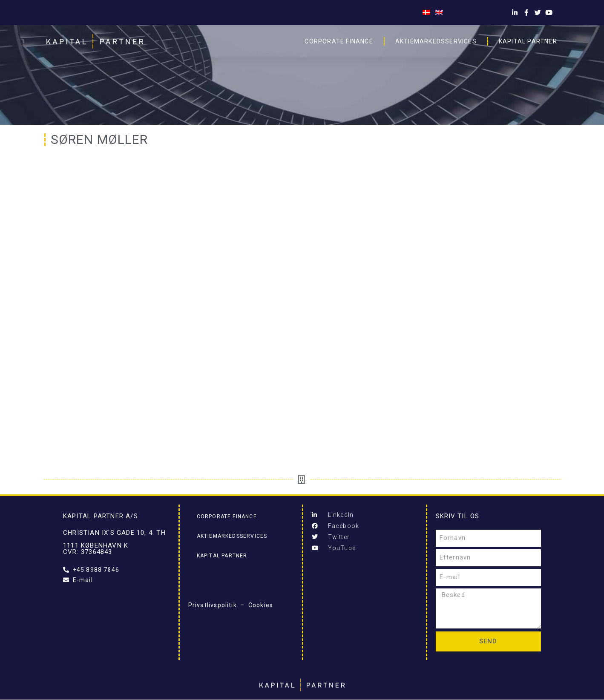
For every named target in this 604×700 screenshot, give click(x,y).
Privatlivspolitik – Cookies (231, 605)
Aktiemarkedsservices (436, 41)
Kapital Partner (528, 41)
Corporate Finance (339, 41)
